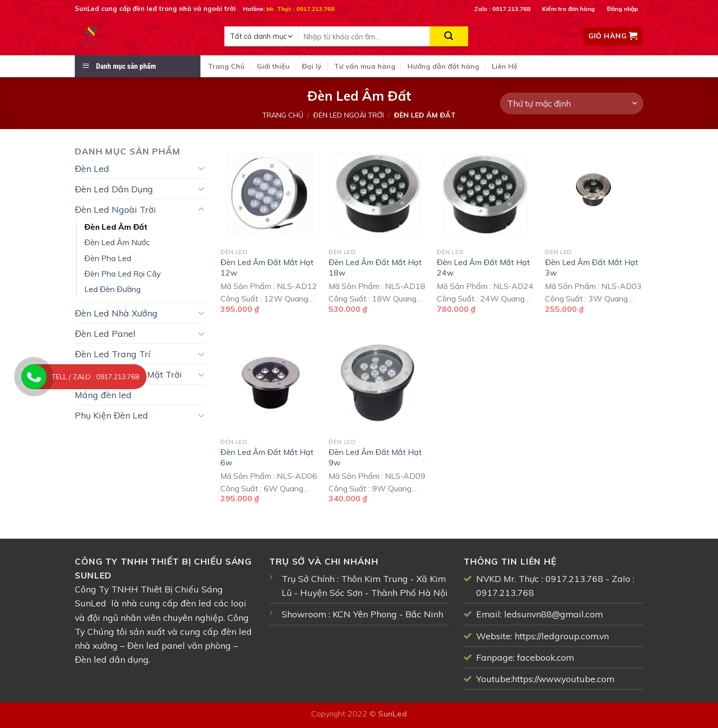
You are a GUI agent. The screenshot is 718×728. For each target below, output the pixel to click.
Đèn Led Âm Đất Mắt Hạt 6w (267, 457)
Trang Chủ (226, 66)
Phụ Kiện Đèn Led (111, 415)
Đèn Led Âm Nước (117, 242)
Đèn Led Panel (105, 333)
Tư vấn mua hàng (365, 66)
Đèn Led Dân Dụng (114, 189)
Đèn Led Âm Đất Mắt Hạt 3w (592, 267)
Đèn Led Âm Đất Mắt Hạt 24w (483, 267)
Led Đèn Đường (112, 289)
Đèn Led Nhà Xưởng (116, 313)
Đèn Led (92, 168)
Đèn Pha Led (108, 258)
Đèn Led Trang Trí (113, 354)
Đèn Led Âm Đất (116, 227)
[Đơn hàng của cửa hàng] (572, 103)
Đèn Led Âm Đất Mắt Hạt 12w (267, 267)
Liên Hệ (505, 66)
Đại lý (312, 66)
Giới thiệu (273, 66)
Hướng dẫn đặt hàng (443, 66)
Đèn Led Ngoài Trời (349, 115)
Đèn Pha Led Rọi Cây (122, 274)
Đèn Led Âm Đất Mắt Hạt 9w (375, 457)
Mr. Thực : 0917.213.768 (300, 9)
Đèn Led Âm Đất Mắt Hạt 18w (375, 267)
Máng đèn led (103, 395)
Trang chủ (283, 115)
